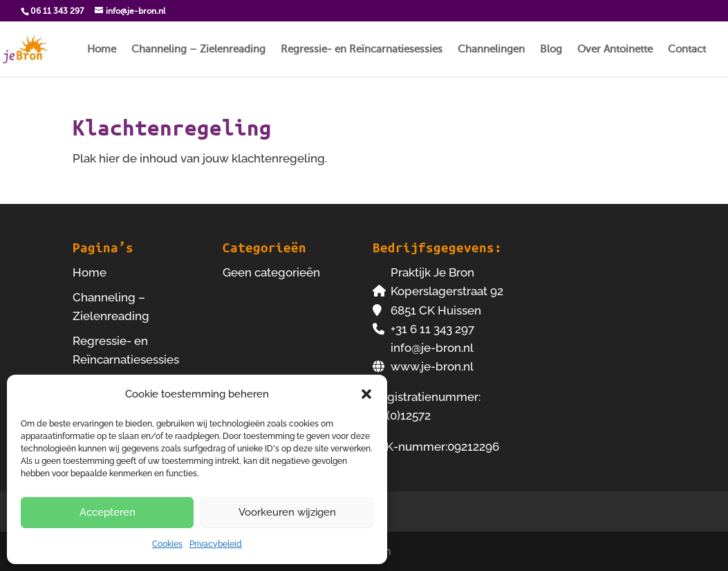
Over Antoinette (615, 49)
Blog (551, 49)
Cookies (167, 544)
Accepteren (108, 512)
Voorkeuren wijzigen (287, 512)
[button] (366, 394)
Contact (687, 49)
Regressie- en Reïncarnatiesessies (362, 49)
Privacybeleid (216, 544)
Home (102, 49)
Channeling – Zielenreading (198, 49)
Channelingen (491, 49)
